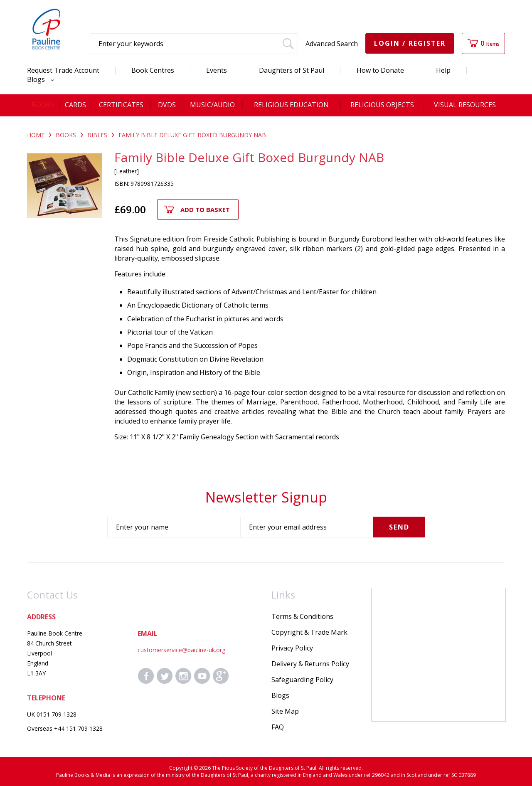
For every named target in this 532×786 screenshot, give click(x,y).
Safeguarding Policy (302, 680)
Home (36, 135)
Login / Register (410, 43)
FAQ (278, 727)
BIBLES (97, 135)
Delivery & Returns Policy (310, 664)
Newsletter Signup (266, 497)
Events (217, 70)
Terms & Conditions (302, 616)
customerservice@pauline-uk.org (181, 650)
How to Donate (380, 70)
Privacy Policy (292, 648)
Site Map (285, 711)
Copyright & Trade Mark (309, 632)
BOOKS (66, 135)
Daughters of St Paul (292, 70)
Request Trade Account (63, 70)
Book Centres (153, 70)
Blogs (38, 79)
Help (443, 70)
